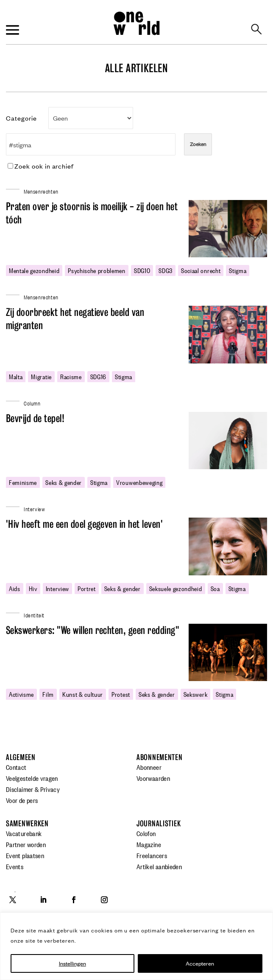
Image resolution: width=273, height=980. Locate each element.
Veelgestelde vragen (32, 778)
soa (215, 588)
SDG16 (98, 376)
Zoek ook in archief (41, 166)
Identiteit (34, 615)
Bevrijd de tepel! (35, 418)
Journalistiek (159, 824)
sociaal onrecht (201, 270)
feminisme (23, 482)
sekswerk (195, 694)
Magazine (149, 844)
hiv (33, 588)
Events (15, 866)
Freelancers (152, 855)
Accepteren (200, 963)
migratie (41, 376)
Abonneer (149, 767)
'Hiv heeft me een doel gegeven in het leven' (84, 524)
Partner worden (26, 844)
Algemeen (21, 757)
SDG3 (166, 270)
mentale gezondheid (34, 270)
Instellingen (72, 963)
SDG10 (142, 270)
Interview (57, 588)
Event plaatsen (25, 855)
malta (16, 376)
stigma (238, 270)
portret (87, 588)
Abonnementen (160, 757)
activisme (21, 694)
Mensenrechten (41, 191)
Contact (16, 767)
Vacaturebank (24, 833)
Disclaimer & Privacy (33, 789)
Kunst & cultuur (83, 694)
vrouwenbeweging (139, 482)
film (48, 694)
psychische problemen (97, 270)
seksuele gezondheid (176, 588)
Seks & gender (64, 482)
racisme (71, 376)
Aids (15, 588)
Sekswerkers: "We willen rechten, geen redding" (93, 630)
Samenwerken (27, 824)
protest (121, 694)
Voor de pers (22, 800)
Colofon (146, 833)
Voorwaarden (153, 778)
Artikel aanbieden (159, 866)
